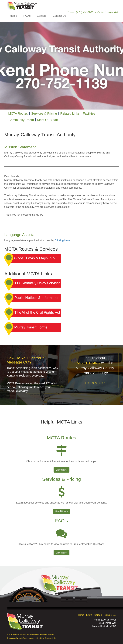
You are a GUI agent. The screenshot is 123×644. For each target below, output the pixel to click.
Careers (42, 16)
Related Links (70, 113)
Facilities (89, 113)
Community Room (21, 120)
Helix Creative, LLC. (48, 638)
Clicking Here (62, 240)
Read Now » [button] (61, 511)
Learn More (95, 383)
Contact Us (59, 16)
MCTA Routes (18, 113)
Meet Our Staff (48, 120)
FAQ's (27, 16)
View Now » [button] (61, 470)
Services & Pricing (44, 113)
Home (14, 16)
